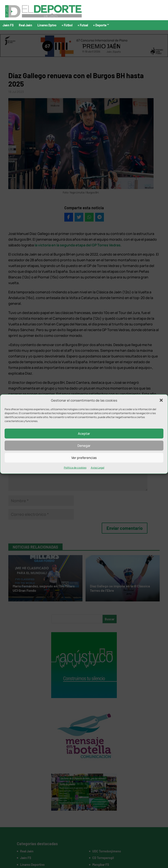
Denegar (84, 446)
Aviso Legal (98, 468)
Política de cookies (75, 468)
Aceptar (84, 434)
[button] (161, 400)
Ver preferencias (84, 458)
